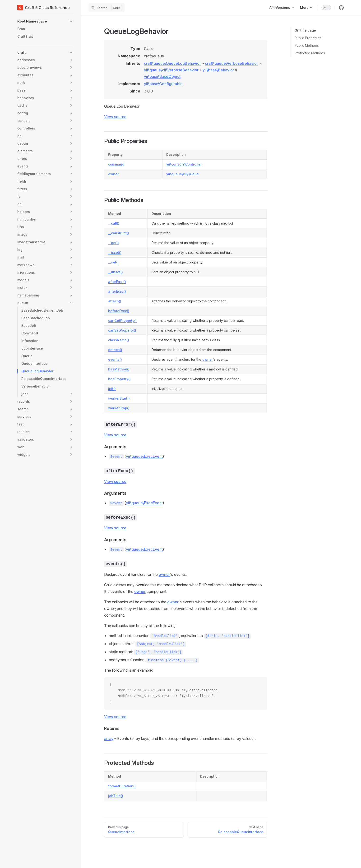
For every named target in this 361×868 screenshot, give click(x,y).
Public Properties (308, 38)
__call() (114, 223)
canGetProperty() (122, 321)
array (109, 739)
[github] (341, 8)
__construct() (119, 233)
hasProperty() (119, 379)
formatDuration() (122, 786)
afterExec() (117, 291)
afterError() (117, 282)
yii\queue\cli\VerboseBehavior (171, 70)
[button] (45, 21)
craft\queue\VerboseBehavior (231, 63)
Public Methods (307, 45)
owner (113, 174)
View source (115, 117)
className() (119, 340)
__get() (113, 243)
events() (115, 359)
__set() (113, 262)
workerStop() (119, 408)
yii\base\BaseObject (162, 76)
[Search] (106, 8)
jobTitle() (116, 796)
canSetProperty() (122, 330)
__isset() (115, 252)
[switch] (326, 8)
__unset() (116, 272)
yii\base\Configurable (163, 84)
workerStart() (119, 398)
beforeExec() (119, 311)
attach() (115, 301)
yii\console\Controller (184, 164)
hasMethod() (119, 369)
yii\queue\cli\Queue (183, 174)
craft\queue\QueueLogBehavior (172, 63)
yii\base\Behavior (218, 70)
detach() (115, 350)
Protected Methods (310, 53)
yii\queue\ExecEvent (144, 456)
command (116, 164)
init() (112, 389)
